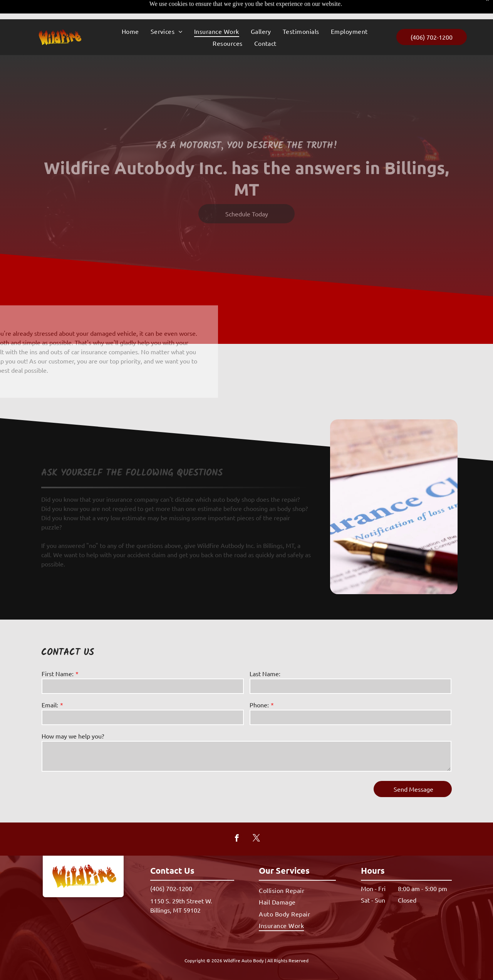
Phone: (259, 705)
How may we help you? (73, 736)
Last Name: (265, 673)
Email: (50, 705)
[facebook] (237, 839)
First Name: (58, 673)
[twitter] (256, 839)
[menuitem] (130, 12)
